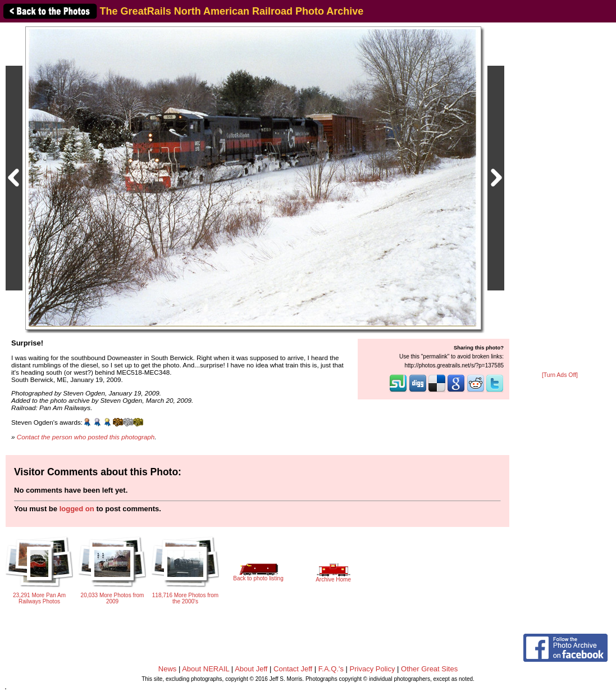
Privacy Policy (373, 669)
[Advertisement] (560, 198)
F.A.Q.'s (331, 669)
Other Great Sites (429, 669)
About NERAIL (206, 669)
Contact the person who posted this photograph (86, 437)
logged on (77, 509)
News (168, 669)
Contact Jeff (293, 669)
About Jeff (251, 669)
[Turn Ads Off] (560, 375)
